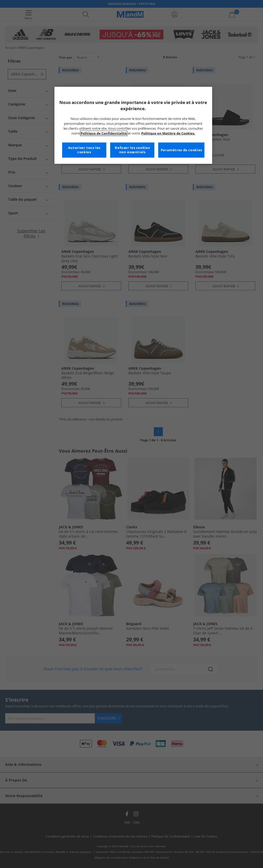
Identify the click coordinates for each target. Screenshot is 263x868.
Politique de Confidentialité (104, 133)
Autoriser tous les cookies (84, 150)
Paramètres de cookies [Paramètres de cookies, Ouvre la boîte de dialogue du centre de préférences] (181, 150)
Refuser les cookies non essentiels (132, 150)
